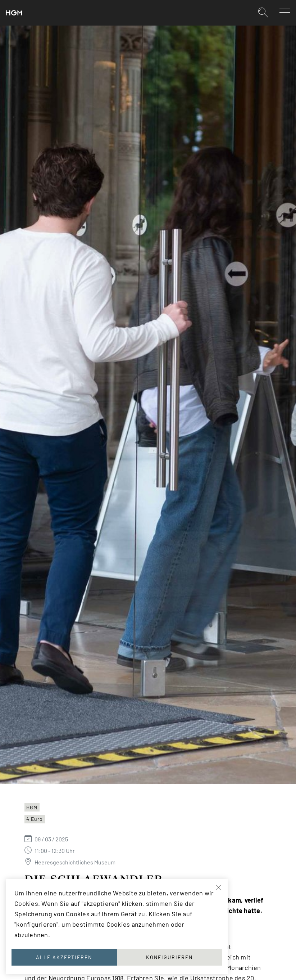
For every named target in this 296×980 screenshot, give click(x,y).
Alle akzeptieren (64, 957)
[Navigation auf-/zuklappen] (285, 12)
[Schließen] (219, 888)
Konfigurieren (169, 957)
